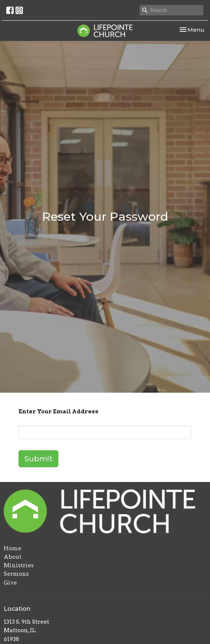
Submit (38, 459)
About (13, 557)
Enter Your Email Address (58, 411)
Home (13, 548)
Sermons (16, 574)
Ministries (19, 565)
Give (10, 583)
